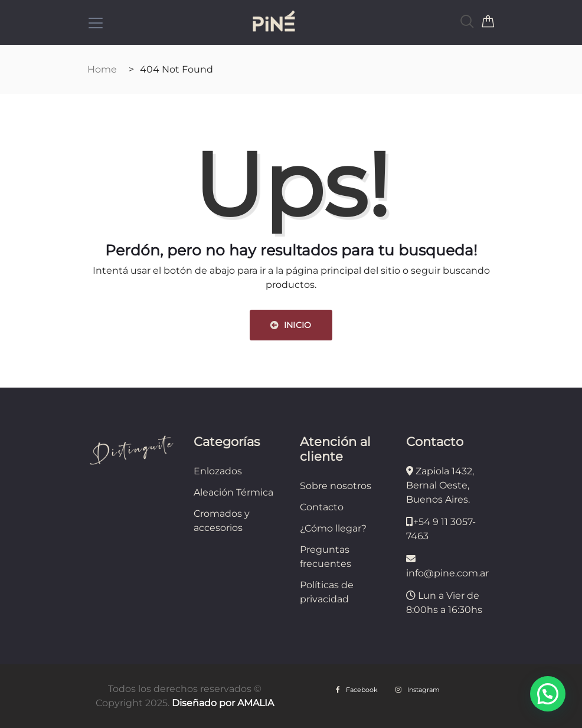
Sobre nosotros (336, 486)
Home (102, 69)
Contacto (322, 507)
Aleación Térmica (233, 492)
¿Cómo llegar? (333, 528)
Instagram (418, 690)
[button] (548, 694)
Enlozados (218, 471)
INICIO (291, 325)
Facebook (357, 690)
